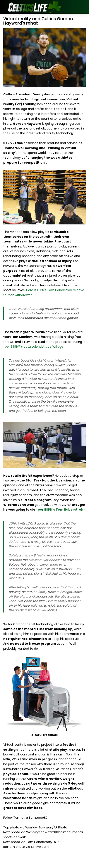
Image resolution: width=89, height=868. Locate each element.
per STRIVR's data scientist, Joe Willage (34, 347)
